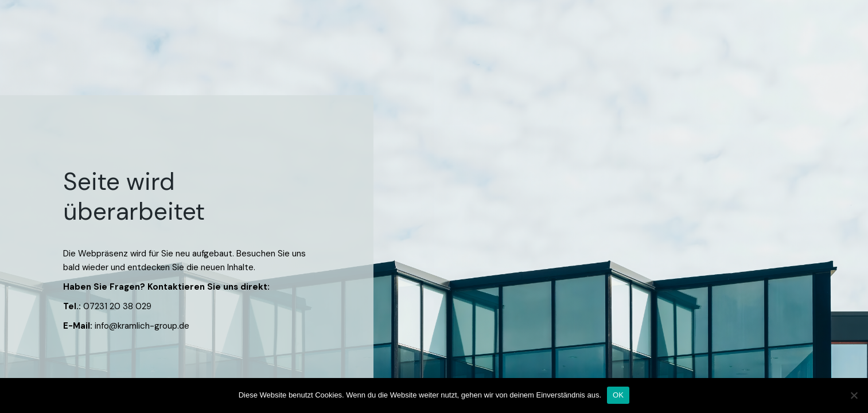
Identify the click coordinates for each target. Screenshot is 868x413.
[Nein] (854, 395)
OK (618, 395)
